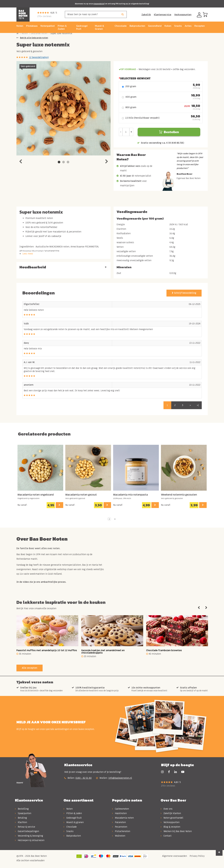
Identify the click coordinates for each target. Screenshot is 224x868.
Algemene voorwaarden (174, 856)
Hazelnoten (119, 813)
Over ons (167, 809)
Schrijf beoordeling (184, 293)
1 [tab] (59, 162)
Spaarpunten (23, 813)
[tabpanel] (64, 108)
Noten (25, 33)
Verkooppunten (183, 15)
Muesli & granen (74, 822)
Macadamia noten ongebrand (36, 495)
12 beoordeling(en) (39, 57)
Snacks (69, 831)
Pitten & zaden (73, 813)
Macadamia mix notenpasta (130, 495)
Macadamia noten (123, 818)
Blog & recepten (170, 827)
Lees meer (28, 254)
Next (107, 161)
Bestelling (22, 809)
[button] (109, 519)
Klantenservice (163, 15)
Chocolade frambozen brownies (164, 650)
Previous (20, 161)
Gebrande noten (39, 33)
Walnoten (119, 836)
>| (198, 405)
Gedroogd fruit (73, 818)
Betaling (21, 818)
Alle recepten (30, 668)
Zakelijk (146, 15)
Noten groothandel (172, 818)
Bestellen (169, 132)
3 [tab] (68, 162)
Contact (166, 836)
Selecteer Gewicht (135, 78)
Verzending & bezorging (29, 836)
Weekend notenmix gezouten (179, 495)
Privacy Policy (197, 856)
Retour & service (25, 827)
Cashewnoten (121, 809)
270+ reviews (44, 16)
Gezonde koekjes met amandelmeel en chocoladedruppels (103, 652)
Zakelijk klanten (171, 813)
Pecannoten (120, 827)
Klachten (21, 822)
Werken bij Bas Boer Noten (176, 831)
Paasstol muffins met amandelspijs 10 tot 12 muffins (47, 650)
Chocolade (70, 827)
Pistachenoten (121, 831)
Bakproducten (72, 836)
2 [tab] (64, 162)
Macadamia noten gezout (81, 495)
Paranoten (119, 822)
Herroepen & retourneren (30, 840)
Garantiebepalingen (27, 831)
